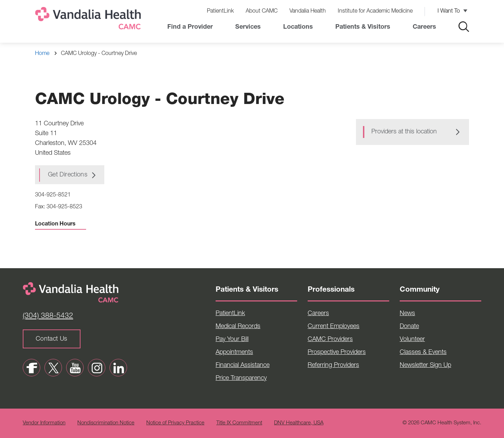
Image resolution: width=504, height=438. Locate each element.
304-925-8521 (53, 195)
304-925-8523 (64, 207)
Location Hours (61, 224)
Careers (424, 27)
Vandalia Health (308, 12)
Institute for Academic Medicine (375, 12)
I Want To (449, 12)
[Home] (89, 20)
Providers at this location (404, 132)
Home (42, 54)
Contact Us (52, 339)
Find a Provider (190, 27)
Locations (298, 27)
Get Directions (68, 175)
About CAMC (262, 12)
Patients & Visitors (363, 27)
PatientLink (220, 12)
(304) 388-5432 (48, 316)
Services (248, 27)
